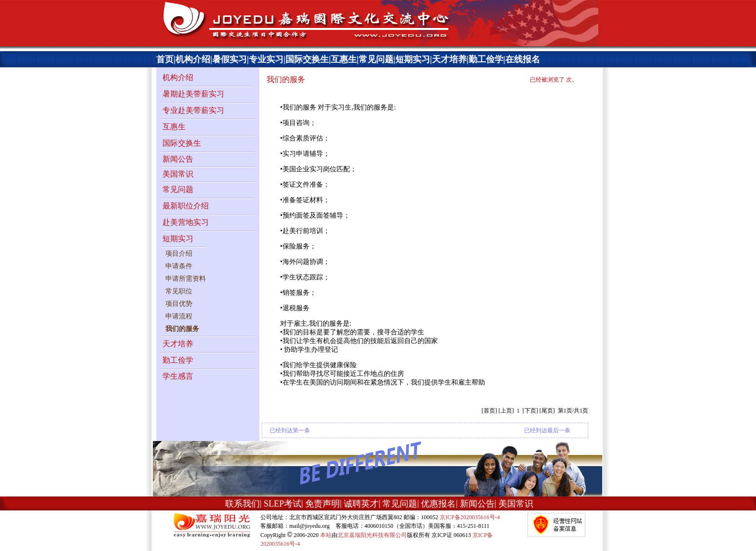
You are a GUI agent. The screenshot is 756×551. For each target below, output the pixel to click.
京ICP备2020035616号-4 (470, 517)
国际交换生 (307, 59)
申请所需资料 (186, 279)
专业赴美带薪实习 (193, 110)
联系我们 (243, 504)
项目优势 (179, 304)
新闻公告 (178, 159)
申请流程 (179, 316)
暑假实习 (229, 59)
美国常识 (178, 174)
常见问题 (376, 59)
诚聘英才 (361, 504)
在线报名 (523, 59)
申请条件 (179, 266)
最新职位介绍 (186, 206)
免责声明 (323, 504)
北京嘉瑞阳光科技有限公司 (372, 535)
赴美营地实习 (186, 222)
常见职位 (179, 291)
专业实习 (266, 59)
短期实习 (413, 59)
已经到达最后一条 (547, 430)
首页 (165, 59)
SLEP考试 (283, 504)
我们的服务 (182, 329)
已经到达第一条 (290, 430)
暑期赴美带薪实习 (193, 94)
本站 (326, 535)
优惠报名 (438, 504)
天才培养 (449, 59)
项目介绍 (179, 254)
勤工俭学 (486, 59)
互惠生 (344, 59)
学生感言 (178, 376)
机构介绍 (193, 59)
